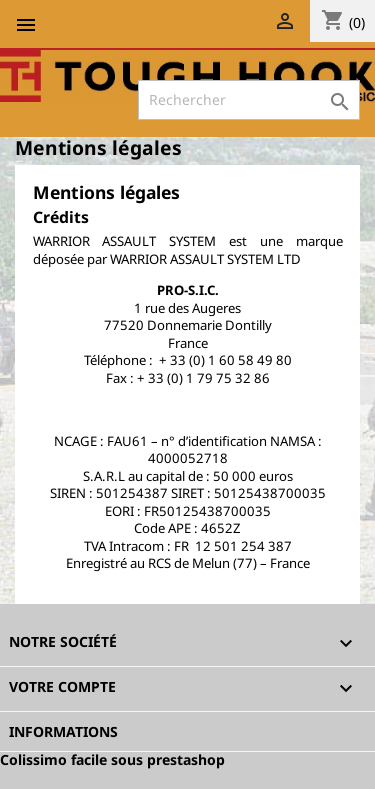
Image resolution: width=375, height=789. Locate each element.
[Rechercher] (249, 100)
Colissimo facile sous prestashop (112, 759)
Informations (63, 731)
